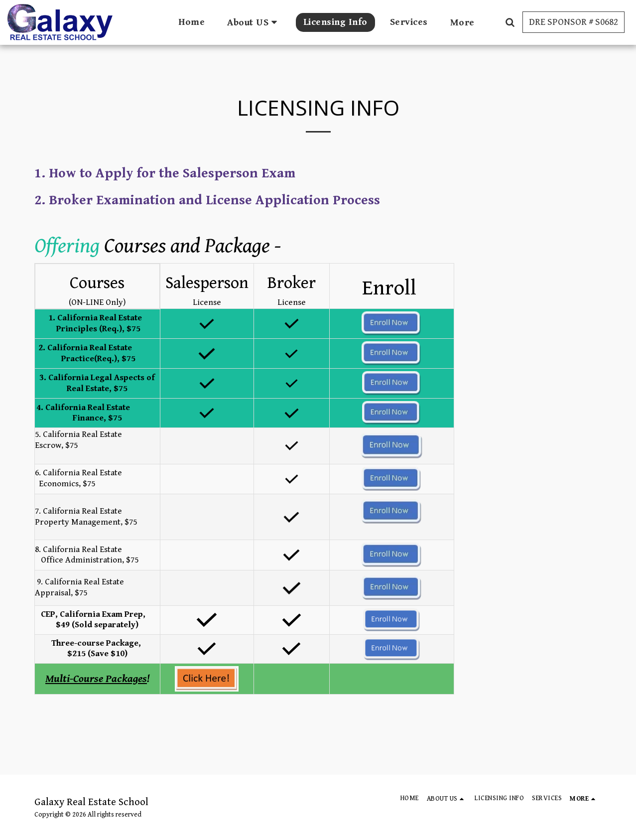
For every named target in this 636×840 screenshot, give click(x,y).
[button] (254, 22)
